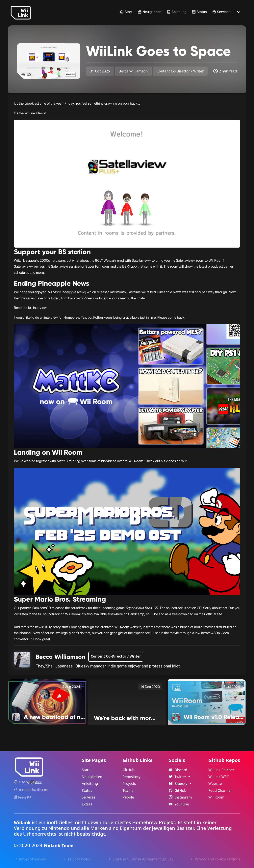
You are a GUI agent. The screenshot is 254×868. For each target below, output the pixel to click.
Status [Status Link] (199, 12)
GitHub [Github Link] (178, 790)
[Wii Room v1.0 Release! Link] (207, 702)
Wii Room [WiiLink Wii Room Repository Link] (216, 797)
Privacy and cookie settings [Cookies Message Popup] (215, 859)
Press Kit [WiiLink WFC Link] (23, 797)
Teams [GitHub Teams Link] (128, 790)
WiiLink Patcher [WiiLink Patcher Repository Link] (221, 770)
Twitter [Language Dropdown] (178, 777)
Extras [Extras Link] (87, 804)
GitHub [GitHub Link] (128, 770)
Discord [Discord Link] (178, 770)
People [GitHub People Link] (128, 797)
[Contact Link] (33, 790)
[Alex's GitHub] (36, 782)
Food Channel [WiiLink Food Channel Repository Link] (220, 790)
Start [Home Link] (126, 12)
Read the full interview (30, 308)
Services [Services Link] (221, 12)
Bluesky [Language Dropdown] (179, 783)
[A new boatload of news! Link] (47, 702)
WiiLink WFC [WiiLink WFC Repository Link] (219, 777)
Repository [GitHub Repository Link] (131, 777)
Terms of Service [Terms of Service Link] (30, 859)
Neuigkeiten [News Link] (150, 12)
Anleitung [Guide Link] (177, 12)
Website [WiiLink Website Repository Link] (215, 783)
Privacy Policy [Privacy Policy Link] (76, 859)
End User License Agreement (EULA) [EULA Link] (140, 859)
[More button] (239, 12)
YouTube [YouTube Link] (179, 804)
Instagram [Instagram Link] (180, 797)
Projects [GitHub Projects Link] (129, 783)
